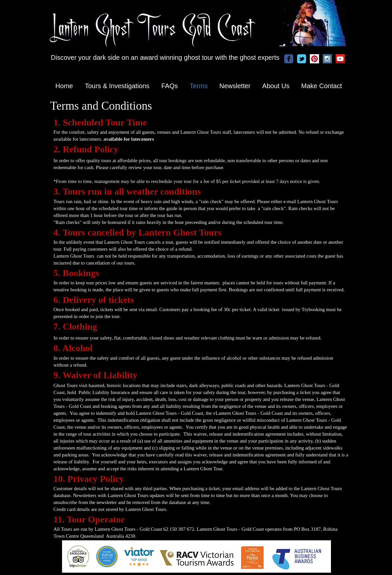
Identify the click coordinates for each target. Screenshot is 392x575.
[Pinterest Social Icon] (314, 59)
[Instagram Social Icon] (327, 59)
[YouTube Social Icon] (340, 59)
